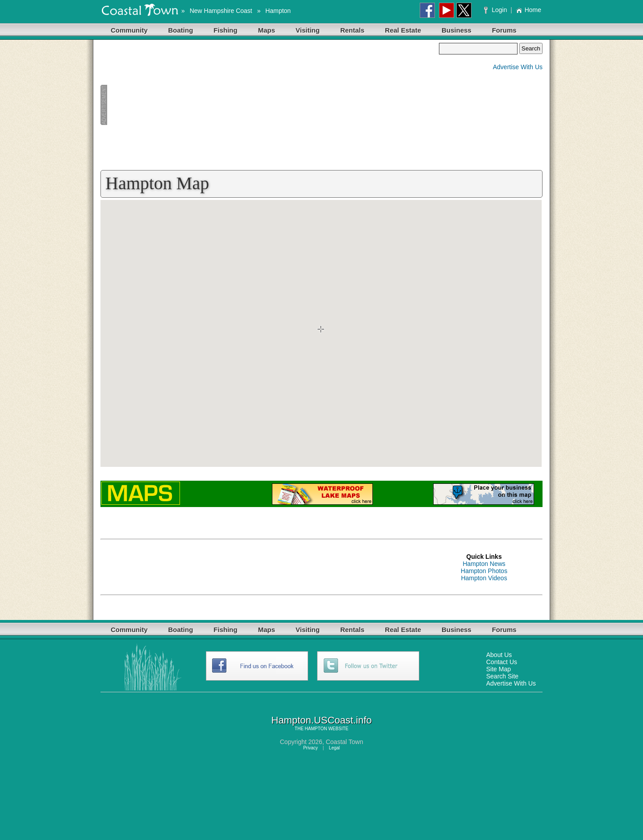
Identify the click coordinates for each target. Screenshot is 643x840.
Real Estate (403, 30)
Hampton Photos (484, 571)
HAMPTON (316, 729)
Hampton (278, 11)
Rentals (352, 30)
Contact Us (502, 662)
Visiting (308, 30)
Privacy (311, 748)
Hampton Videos (484, 578)
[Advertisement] (270, 105)
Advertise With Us (518, 67)
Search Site (502, 676)
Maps (267, 30)
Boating (181, 30)
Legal (334, 748)
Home (528, 10)
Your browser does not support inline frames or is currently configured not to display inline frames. (321, 333)
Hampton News (484, 564)
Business (457, 30)
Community (129, 30)
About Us (499, 655)
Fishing (225, 30)
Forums (504, 30)
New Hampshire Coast (221, 11)
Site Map (499, 669)
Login (496, 10)
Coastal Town (344, 742)
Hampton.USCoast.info (322, 720)
